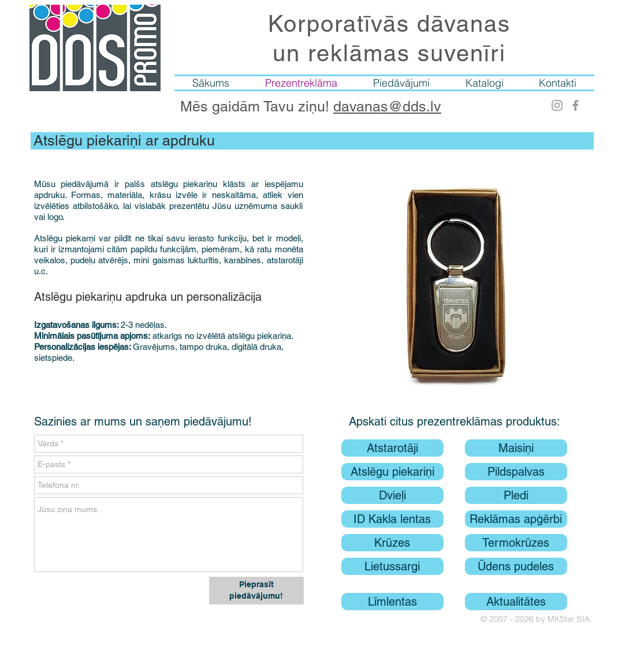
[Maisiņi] (516, 448)
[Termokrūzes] (516, 543)
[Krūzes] (392, 543)
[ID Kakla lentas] (392, 519)
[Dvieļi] (392, 495)
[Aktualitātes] (516, 602)
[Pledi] (516, 495)
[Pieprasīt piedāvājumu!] (256, 591)
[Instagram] (557, 105)
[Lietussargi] (392, 566)
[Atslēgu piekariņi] (392, 472)
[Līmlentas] (392, 602)
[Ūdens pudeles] (516, 566)
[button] (455, 281)
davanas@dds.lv (387, 107)
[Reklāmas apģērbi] (516, 519)
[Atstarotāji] (392, 448)
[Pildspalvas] (516, 472)
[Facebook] (576, 105)
